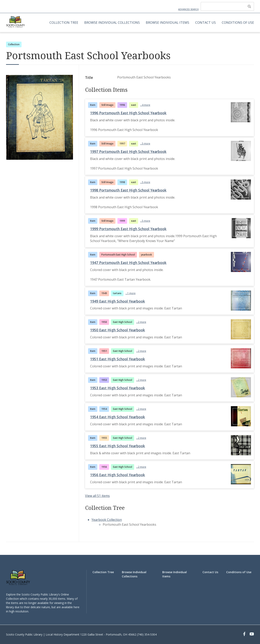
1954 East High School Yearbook (118, 417)
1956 (104, 467)
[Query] (227, 6)
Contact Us (206, 23)
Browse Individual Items (168, 23)
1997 (122, 144)
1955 (104, 438)
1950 (104, 322)
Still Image (107, 105)
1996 (122, 105)
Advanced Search (188, 9)
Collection (14, 44)
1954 (104, 409)
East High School (123, 322)
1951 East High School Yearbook (118, 359)
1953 (104, 380)
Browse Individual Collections (112, 23)
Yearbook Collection (107, 520)
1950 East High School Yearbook (118, 330)
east (134, 105)
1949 (104, 293)
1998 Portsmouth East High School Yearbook (128, 190)
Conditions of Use (238, 23)
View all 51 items (97, 496)
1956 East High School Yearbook (118, 475)
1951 (104, 351)
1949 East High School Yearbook (118, 301)
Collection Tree (64, 23)
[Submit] (249, 6)
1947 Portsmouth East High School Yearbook (128, 263)
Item (93, 105)
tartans (117, 293)
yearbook (146, 255)
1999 (122, 221)
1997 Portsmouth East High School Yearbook (128, 151)
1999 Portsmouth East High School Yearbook (128, 229)
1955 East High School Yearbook (118, 446)
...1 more (131, 293)
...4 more (145, 105)
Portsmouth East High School (118, 255)
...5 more (145, 144)
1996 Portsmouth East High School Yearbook (128, 113)
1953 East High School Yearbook (118, 388)
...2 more (141, 322)
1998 (122, 182)
